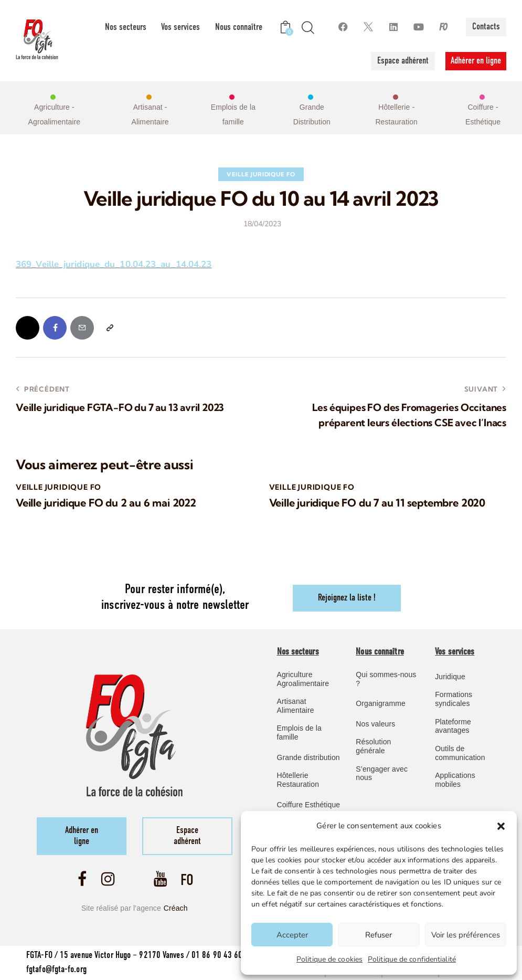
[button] (501, 826)
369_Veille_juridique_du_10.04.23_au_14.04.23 (114, 264)
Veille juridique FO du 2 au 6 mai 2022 (106, 503)
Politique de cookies (329, 959)
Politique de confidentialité (412, 959)
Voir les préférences (466, 935)
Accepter (292, 935)
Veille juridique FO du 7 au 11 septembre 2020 (377, 503)
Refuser (379, 935)
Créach (176, 908)
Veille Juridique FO (261, 174)
